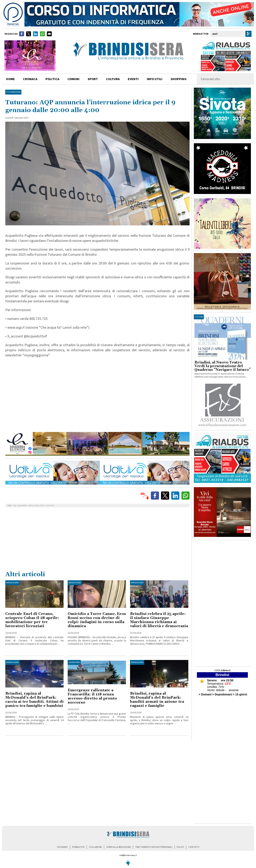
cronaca (30, 79)
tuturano (50, 506)
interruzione (33, 506)
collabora (95, 847)
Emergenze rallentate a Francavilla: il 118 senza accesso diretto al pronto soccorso (92, 696)
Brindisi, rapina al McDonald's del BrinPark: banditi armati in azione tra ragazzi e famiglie (157, 700)
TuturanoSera (13, 92)
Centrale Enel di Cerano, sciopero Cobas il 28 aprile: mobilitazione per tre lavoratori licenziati (32, 620)
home (10, 79)
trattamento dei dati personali (154, 847)
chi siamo (62, 847)
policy (180, 847)
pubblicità (78, 847)
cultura (113, 79)
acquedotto (22, 506)
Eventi (133, 79)
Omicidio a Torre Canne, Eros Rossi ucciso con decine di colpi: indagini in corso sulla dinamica (97, 620)
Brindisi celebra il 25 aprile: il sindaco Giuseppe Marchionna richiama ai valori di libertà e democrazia (159, 620)
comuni (73, 79)
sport (93, 79)
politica (52, 79)
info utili (155, 79)
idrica (42, 506)
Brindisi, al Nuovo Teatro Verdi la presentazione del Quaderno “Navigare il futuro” (223, 366)
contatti (194, 847)
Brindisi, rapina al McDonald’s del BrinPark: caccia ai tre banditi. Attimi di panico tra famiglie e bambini (34, 700)
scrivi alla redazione (119, 847)
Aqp (15, 506)
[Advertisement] (97, 540)
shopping (179, 79)
